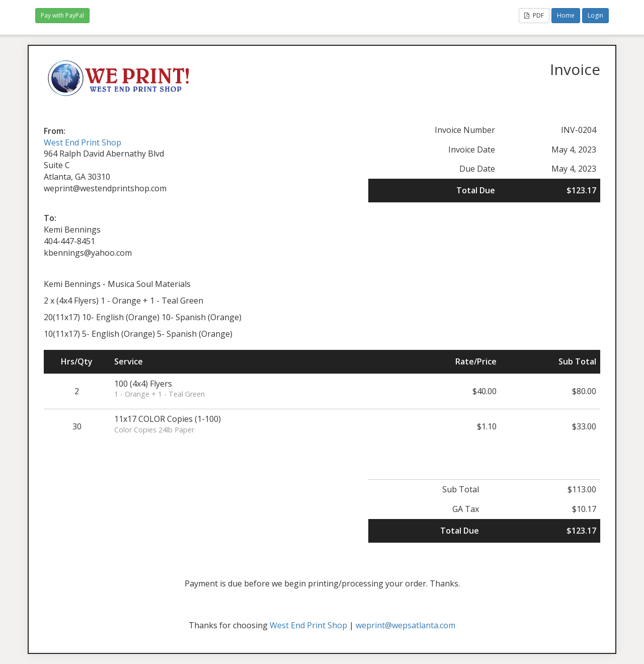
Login (595, 15)
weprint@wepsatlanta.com (406, 625)
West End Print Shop (83, 142)
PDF (534, 15)
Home (566, 15)
